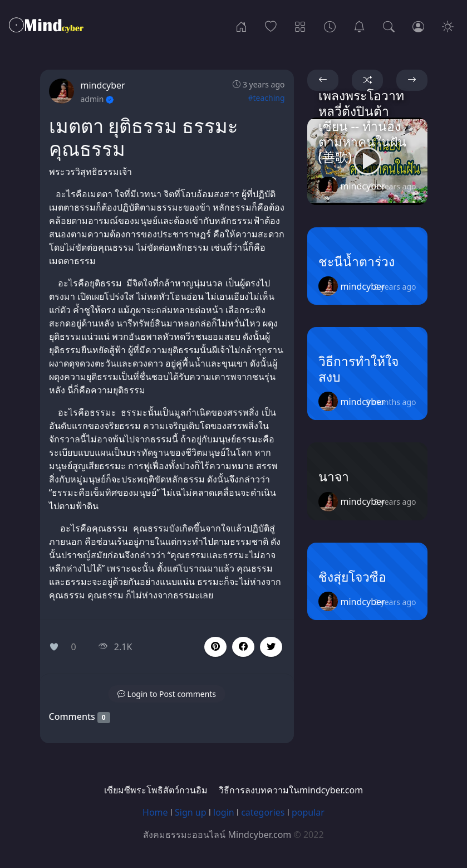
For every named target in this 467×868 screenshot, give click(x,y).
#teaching (266, 98)
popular (308, 812)
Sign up (191, 812)
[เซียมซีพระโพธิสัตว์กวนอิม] (359, 26)
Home (155, 812)
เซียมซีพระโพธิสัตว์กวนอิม (156, 790)
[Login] (418, 26)
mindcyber (103, 85)
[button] (243, 647)
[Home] (241, 26)
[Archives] (330, 26)
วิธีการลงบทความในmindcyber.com (291, 790)
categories (263, 812)
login (224, 812)
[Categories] (300, 26)
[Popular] (271, 26)
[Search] (389, 26)
